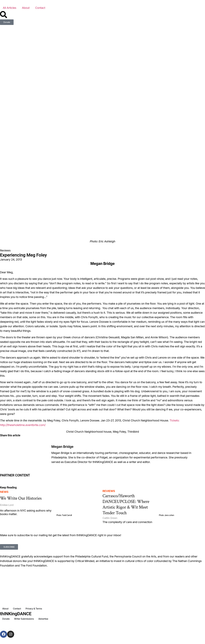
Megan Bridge (62, 447)
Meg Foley (119, 432)
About (26, 8)
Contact (40, 8)
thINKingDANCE (16, 614)
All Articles (10, 8)
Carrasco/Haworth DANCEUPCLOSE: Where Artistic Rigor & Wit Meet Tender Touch (126, 504)
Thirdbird (133, 432)
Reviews (5, 250)
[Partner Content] (34, 479)
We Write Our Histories (21, 498)
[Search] (4, 15)
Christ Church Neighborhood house (89, 432)
